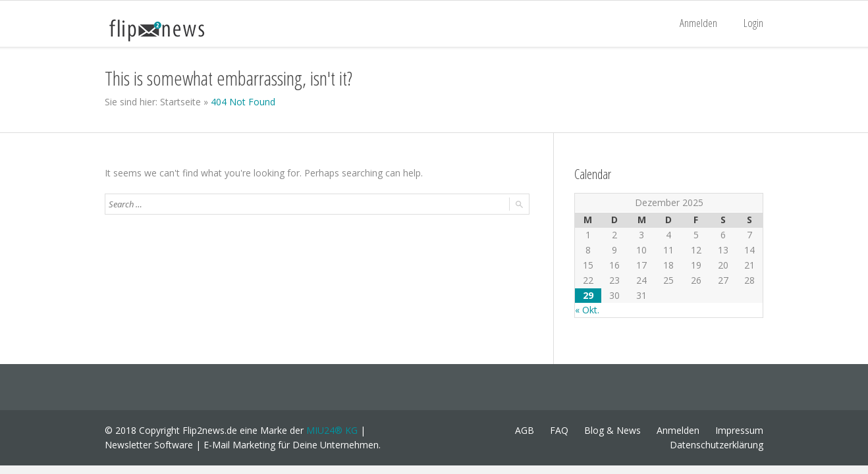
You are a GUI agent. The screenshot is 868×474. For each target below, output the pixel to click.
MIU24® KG (332, 430)
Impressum (739, 430)
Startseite (180, 102)
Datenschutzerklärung (717, 445)
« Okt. (587, 310)
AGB (525, 430)
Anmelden (698, 23)
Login (753, 23)
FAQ (559, 430)
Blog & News (612, 430)
